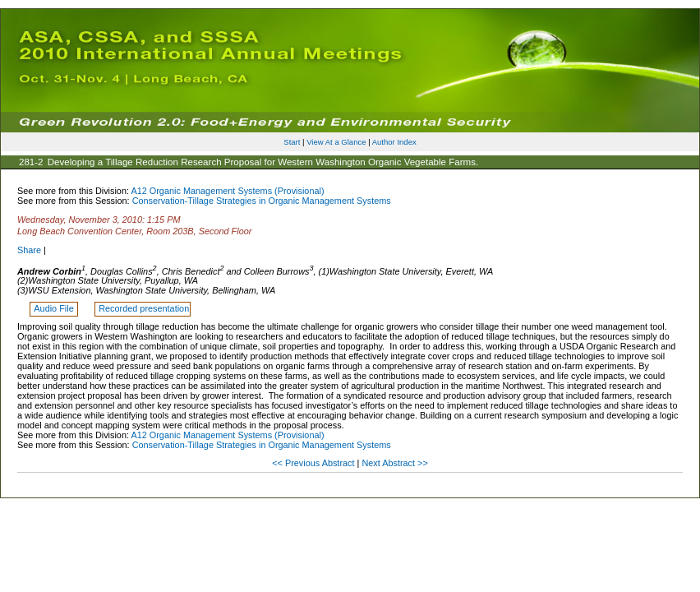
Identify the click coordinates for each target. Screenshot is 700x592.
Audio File (55, 308)
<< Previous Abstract (314, 463)
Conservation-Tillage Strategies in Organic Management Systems (262, 201)
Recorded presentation (144, 308)
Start (292, 142)
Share (29, 250)
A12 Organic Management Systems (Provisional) (227, 191)
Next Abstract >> (394, 463)
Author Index (394, 142)
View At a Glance (336, 142)
